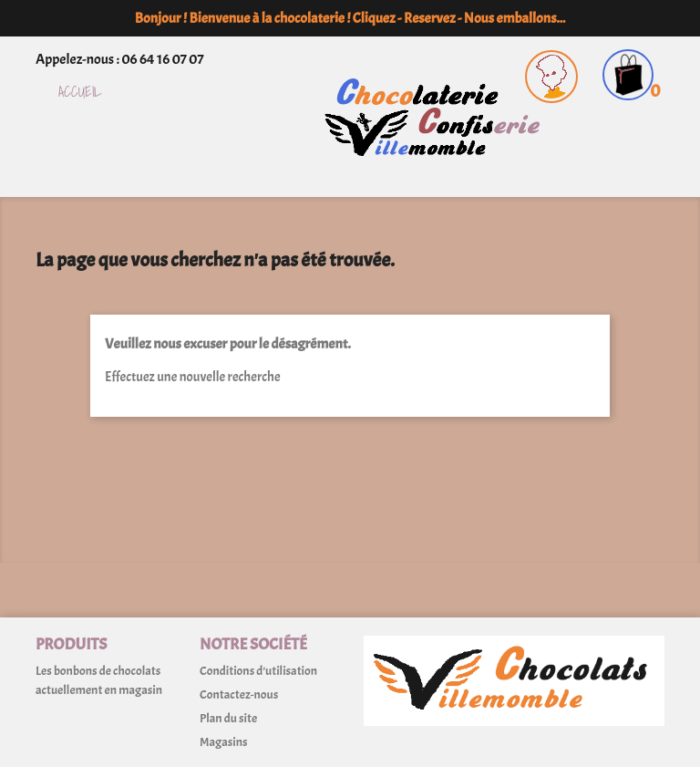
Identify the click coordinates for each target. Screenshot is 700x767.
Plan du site (228, 718)
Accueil (80, 93)
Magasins (223, 742)
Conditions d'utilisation (258, 671)
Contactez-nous (239, 694)
